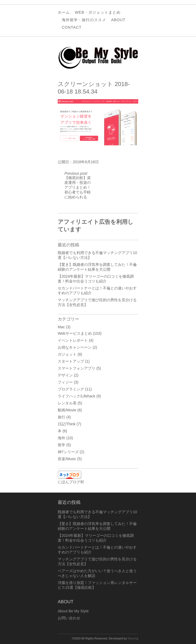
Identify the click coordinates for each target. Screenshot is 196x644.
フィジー (65, 382)
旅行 (61, 417)
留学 (61, 445)
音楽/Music (67, 459)
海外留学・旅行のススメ (84, 20)
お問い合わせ (69, 618)
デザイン (65, 375)
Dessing (133, 638)
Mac (61, 327)
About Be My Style (73, 611)
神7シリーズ (68, 452)
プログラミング (71, 389)
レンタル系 (67, 403)
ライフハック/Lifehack (77, 396)
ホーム (64, 12)
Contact (72, 27)
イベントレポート (73, 340)
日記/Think (67, 424)
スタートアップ (71, 361)
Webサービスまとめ (75, 333)
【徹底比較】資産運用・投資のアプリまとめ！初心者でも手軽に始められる (78, 185)
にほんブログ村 (71, 482)
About (118, 20)
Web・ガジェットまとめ (98, 12)
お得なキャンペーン (75, 347)
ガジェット (67, 354)
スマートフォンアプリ (77, 368)
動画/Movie (67, 410)
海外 (61, 438)
